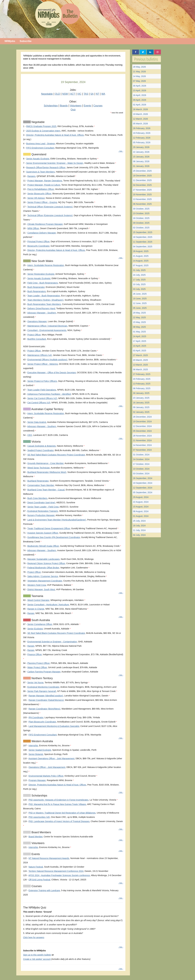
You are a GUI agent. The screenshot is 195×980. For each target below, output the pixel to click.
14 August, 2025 (141, 261)
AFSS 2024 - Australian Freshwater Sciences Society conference (59, 875)
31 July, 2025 (139, 270)
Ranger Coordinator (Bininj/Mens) (44, 709)
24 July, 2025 (139, 275)
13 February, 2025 (142, 384)
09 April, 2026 (140, 100)
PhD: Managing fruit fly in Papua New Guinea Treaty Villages (57, 804)
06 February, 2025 (142, 388)
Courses (98, 106)
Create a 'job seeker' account (37, 959)
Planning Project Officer (39, 663)
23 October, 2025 (141, 213)
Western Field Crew (37, 585)
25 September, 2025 (143, 232)
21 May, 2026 (139, 72)
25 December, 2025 (142, 171)
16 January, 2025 (141, 403)
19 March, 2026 (140, 114)
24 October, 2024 (141, 459)
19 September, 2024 (143, 483)
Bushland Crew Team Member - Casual (46, 490)
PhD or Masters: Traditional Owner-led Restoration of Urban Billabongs (62, 813)
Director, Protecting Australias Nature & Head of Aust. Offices (55, 135)
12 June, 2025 (140, 303)
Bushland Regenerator (38, 481)
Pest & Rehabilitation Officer (41, 189)
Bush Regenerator (36, 287)
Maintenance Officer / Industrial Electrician (47, 326)
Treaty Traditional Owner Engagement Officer (49, 528)
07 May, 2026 (139, 81)
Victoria (36, 442)
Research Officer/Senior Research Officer (46, 168)
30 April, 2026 (140, 86)
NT (97, 94)
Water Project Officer (37, 667)
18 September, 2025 (143, 237)
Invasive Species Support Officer (43, 533)
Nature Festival (36, 867)
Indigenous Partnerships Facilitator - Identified (49, 394)
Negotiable (47, 94)
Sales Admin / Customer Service (43, 576)
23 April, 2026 (140, 90)
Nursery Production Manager (41, 515)
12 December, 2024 (142, 426)
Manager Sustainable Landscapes (44, 559)
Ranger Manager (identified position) (46, 696)
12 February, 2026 (142, 138)
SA (92, 94)
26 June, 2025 (140, 294)
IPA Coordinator (36, 717)
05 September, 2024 (143, 492)
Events (87, 106)
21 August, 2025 (141, 256)
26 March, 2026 (140, 109)
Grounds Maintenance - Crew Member (45, 463)
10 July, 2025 (139, 284)
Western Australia (42, 741)
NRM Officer (33, 228)
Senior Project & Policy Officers (42, 381)
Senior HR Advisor (36, 198)
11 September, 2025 (143, 242)
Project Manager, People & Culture (44, 185)
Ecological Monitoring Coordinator (43, 687)
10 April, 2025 (140, 346)
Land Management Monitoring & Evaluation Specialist (54, 726)
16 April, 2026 (140, 95)
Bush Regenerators (37, 291)
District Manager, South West (41, 589)
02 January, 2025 (141, 412)
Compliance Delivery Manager (42, 233)
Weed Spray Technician (39, 468)
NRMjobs (10, 41)
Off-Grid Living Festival (39, 880)
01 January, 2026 (141, 166)
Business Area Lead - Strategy (41, 144)
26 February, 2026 (142, 128)
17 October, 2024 (141, 464)
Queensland (39, 154)
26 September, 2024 (143, 478)
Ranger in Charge (36, 609)
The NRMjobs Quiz (35, 908)
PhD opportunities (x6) (39, 817)
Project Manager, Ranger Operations (45, 181)
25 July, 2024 (139, 521)
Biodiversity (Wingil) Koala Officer (43, 546)
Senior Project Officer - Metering (43, 364)
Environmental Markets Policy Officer (46, 776)
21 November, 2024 (142, 440)
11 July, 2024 (139, 530)
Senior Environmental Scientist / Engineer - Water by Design (55, 163)
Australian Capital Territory (47, 409)
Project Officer (34, 335)
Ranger (31, 613)
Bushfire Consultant (37, 339)
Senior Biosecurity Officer (39, 194)
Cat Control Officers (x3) (39, 403)
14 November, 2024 (142, 445)
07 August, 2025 (141, 265)
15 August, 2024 (141, 507)
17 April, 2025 (140, 341)
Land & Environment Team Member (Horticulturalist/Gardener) (57, 520)
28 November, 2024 (142, 436)
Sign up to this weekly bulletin (37, 955)
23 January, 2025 (141, 398)
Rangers (31, 176)
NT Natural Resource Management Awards (49, 858)
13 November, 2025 (142, 199)
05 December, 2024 (142, 431)
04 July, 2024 (139, 535)
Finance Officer (35, 654)
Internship (33, 746)
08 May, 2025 (139, 327)
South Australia (40, 620)
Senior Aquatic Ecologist (38, 159)
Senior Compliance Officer (40, 624)
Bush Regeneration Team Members (44, 304)
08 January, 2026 (141, 161)
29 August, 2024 (141, 497)
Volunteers (76, 106)
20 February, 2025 (142, 379)
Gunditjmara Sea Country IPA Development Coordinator (54, 537)
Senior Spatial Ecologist (40, 750)
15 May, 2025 (139, 322)
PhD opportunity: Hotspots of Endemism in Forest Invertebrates (58, 800)
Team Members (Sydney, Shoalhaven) (45, 300)
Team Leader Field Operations (42, 390)
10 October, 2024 (141, 469)
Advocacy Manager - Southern (42, 313)
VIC (79, 94)
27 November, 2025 (142, 190)
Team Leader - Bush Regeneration (44, 296)
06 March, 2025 (140, 369)
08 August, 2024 (141, 511)
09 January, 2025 (141, 407)
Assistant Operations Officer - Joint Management (51, 758)
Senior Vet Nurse (35, 683)
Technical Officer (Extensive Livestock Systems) (50, 207)
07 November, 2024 (142, 450)
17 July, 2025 (139, 280)
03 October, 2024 (141, 474)
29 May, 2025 (139, 313)
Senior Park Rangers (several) (42, 691)
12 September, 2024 (143, 488)
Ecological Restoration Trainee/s (43, 511)
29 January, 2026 (141, 147)
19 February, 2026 (142, 133)
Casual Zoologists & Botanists (42, 446)
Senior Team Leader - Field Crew (43, 507)
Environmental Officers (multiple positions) (47, 360)
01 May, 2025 (139, 332)
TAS (86, 94)
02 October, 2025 (141, 228)
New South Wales (42, 261)
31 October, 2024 (141, 455)
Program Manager (37, 780)
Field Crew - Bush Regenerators (43, 283)
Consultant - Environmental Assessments (47, 330)
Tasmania (37, 596)
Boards (64, 106)
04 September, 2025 (143, 247)
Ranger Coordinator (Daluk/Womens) (46, 700)
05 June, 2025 (140, 308)
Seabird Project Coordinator (41, 450)
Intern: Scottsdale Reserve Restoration (46, 265)
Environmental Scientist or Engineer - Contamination (52, 642)
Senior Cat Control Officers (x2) (42, 398)
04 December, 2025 (142, 185)
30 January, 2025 (141, 393)
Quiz (73, 110)
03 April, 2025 (140, 351)
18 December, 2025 (142, 176)
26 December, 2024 (142, 417)
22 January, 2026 (141, 152)
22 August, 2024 (141, 502)
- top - (121, 151)
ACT (73, 94)
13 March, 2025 (140, 365)
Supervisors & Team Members (40, 172)
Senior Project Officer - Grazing (42, 202)
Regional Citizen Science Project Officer (46, 563)
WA (103, 94)
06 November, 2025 (142, 204)
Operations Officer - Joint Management (47, 767)
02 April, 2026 (140, 105)
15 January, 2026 (141, 157)
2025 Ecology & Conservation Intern (43, 131)
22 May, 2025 (139, 317)
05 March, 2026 (140, 124)
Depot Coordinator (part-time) (41, 503)
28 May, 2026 (139, 67)
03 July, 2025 (139, 289)
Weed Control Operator (38, 600)
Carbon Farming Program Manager (44, 672)
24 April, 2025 (140, 336)
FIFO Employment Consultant (40, 148)
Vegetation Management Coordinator (45, 581)
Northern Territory (42, 678)
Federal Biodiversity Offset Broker (43, 568)
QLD (58, 94)
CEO (30, 435)
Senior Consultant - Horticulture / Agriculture (48, 605)
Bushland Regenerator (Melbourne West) (47, 472)
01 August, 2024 (141, 516)
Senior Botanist (36, 754)
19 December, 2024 (142, 422)
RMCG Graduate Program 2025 (41, 126)
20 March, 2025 (140, 360)
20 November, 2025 (142, 195)
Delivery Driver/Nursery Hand (41, 308)
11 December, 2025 (142, 180)
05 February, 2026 (142, 142)
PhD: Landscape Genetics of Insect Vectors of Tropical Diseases (59, 821)
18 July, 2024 (139, 526)
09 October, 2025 (141, 223)
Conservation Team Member (41, 485)
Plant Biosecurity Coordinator (42, 722)
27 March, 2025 (140, 355)
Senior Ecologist (35, 629)
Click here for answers (34, 937)
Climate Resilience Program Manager (45, 224)
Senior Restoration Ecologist (41, 274)
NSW (65, 94)
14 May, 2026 (139, 76)
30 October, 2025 (141, 209)
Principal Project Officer (38, 241)
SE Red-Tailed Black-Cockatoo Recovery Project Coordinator (56, 455)
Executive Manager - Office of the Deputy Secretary (52, 373)
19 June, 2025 (140, 299)
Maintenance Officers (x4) (40, 355)
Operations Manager (37, 321)
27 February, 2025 (142, 374)
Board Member (35, 837)
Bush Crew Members (37, 498)
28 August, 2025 (141, 251)
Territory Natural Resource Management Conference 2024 (56, 871)
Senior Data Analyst (37, 422)
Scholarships (51, 106)
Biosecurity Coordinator (38, 246)
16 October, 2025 (141, 218)
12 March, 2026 (140, 119)
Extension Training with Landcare (44, 890)
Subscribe (26, 41)
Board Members (41, 832)
